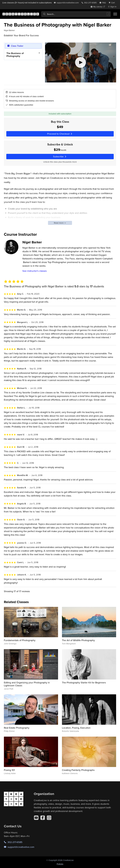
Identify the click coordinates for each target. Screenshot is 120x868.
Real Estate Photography (17, 728)
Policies (60, 864)
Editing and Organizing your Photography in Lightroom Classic (27, 684)
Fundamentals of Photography (20, 640)
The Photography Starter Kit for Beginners (84, 683)
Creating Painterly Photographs (78, 770)
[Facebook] (43, 818)
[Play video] (81, 62)
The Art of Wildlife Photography (78, 640)
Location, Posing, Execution (76, 728)
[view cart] (112, 3)
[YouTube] (36, 818)
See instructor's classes (35, 271)
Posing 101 (9, 770)
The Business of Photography (15, 55)
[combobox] (76, 14)
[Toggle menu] (115, 14)
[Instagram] (49, 818)
